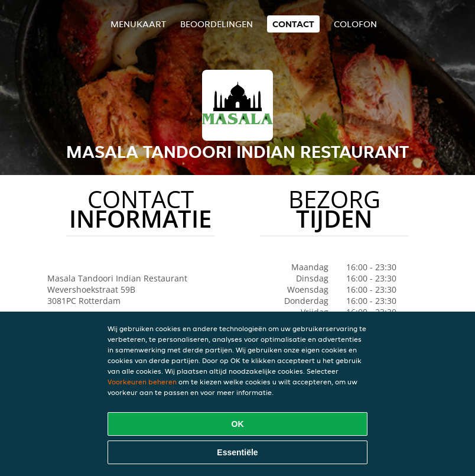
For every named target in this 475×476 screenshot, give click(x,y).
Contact (293, 24)
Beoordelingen (217, 24)
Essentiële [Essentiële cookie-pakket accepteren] (237, 452)
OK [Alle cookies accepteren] (238, 424)
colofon (355, 24)
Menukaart (138, 24)
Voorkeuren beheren (142, 382)
